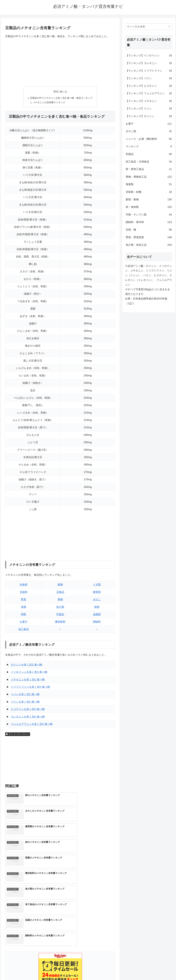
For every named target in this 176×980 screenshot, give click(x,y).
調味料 (97, 622)
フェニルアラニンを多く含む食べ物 (32, 724)
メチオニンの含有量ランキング (49, 103)
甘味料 (24, 592)
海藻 (24, 607)
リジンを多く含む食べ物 (25, 695)
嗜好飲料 (60, 622)
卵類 (24, 615)
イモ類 (97, 585)
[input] (149, 27)
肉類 (97, 607)
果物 (60, 600)
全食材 (24, 585)
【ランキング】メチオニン (18, 735)
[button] (169, 27)
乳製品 (60, 615)
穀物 (60, 585)
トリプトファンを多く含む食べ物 (30, 687)
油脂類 (97, 615)
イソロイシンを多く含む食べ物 (29, 672)
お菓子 (24, 622)
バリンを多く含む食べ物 (25, 702)
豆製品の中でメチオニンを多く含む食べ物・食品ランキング (61, 98)
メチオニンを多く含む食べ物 (28, 680)
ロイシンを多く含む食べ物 (26, 665)
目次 (56, 91)
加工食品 (24, 630)
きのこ (97, 600)
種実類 (97, 592)
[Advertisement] (60, 63)
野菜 (24, 600)
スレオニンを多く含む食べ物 (28, 717)
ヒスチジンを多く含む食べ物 (28, 710)
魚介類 (60, 607)
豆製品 (60, 592)
